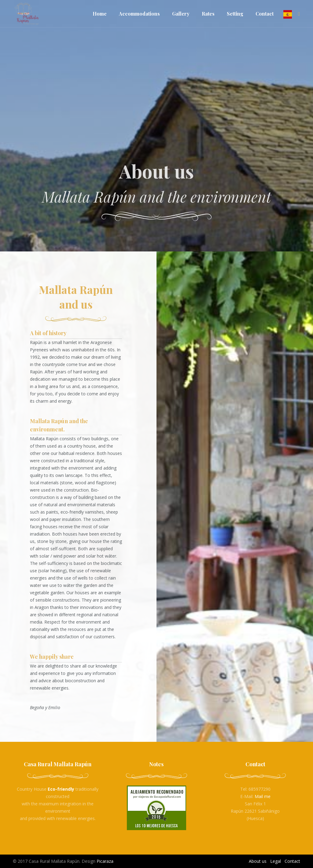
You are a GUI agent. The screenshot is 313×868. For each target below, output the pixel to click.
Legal (276, 861)
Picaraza (105, 861)
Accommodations (139, 14)
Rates (208, 14)
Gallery (181, 14)
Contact (265, 14)
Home (100, 14)
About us (258, 861)
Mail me (263, 796)
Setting (235, 14)
